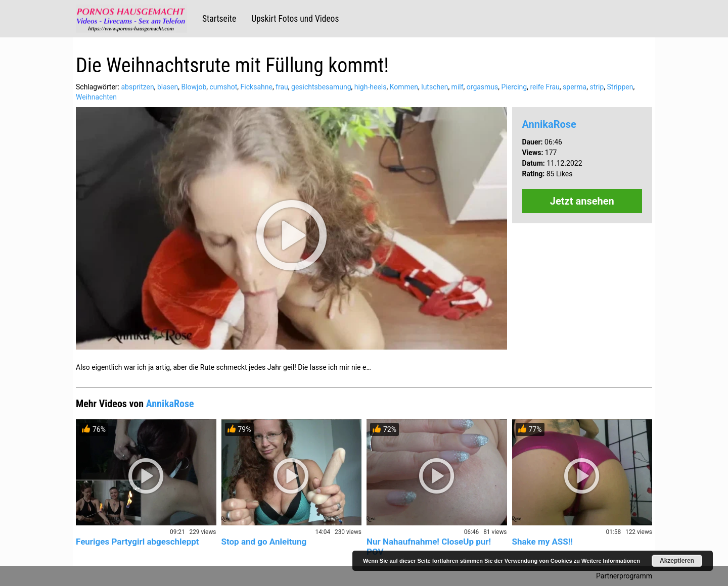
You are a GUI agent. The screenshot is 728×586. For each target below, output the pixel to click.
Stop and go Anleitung (264, 542)
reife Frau (544, 87)
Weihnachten (96, 97)
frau (282, 87)
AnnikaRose (549, 124)
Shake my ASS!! (542, 542)
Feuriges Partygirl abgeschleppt (138, 542)
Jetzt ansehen (582, 201)
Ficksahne (257, 87)
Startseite (219, 19)
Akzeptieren (677, 561)
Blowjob (194, 87)
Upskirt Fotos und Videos (295, 19)
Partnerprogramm (624, 576)
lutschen (435, 87)
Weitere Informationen (611, 561)
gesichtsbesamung (321, 87)
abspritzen (137, 87)
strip (597, 87)
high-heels (371, 87)
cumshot (224, 87)
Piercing (514, 87)
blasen (168, 87)
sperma (575, 87)
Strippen (620, 87)
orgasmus (483, 87)
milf (458, 87)
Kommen (404, 87)
